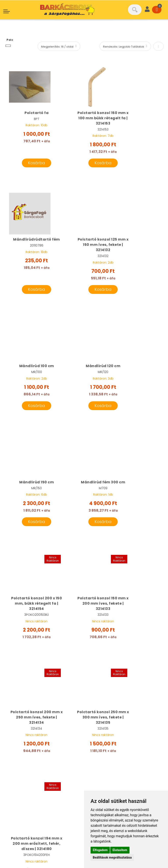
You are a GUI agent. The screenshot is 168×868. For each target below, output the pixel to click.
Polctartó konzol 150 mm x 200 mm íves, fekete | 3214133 (30, 493)
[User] (147, 10)
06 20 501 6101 (24, 732)
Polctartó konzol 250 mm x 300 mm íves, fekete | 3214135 (138, 493)
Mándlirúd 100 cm (84, 240)
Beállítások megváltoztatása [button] (112, 857)
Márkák (94, 750)
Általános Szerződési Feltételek (34, 820)
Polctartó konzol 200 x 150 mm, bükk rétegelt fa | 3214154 (138, 372)
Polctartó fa (30, 113)
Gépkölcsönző (100, 762)
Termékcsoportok (103, 771)
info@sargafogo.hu (33, 750)
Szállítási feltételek (104, 780)
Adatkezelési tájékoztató (29, 829)
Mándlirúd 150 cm (30, 367)
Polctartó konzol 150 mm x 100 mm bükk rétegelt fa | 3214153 (84, 118)
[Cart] (157, 10)
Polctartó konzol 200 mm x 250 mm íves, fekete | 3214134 (84, 493)
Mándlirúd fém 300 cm (84, 369)
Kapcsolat (96, 788)
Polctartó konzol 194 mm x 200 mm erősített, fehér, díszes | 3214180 (37, 620)
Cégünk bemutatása (106, 741)
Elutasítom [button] (120, 850)
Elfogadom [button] (100, 850)
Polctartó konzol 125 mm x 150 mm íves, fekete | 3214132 (30, 245)
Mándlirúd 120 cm (138, 240)
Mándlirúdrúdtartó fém (138, 115)
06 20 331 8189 (25, 741)
